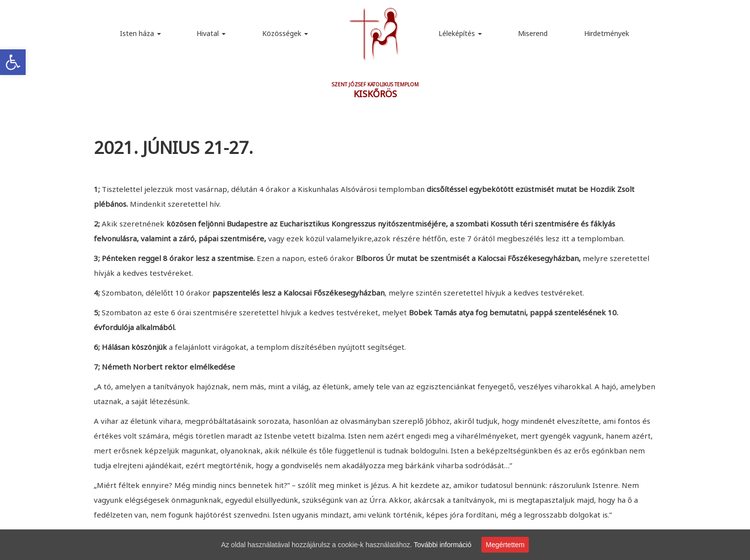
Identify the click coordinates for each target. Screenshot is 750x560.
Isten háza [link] (140, 33)
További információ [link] (443, 545)
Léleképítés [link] (460, 33)
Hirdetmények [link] (607, 33)
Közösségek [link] (285, 33)
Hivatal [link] (211, 33)
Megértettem (505, 545)
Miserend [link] (533, 33)
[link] (13, 62)
